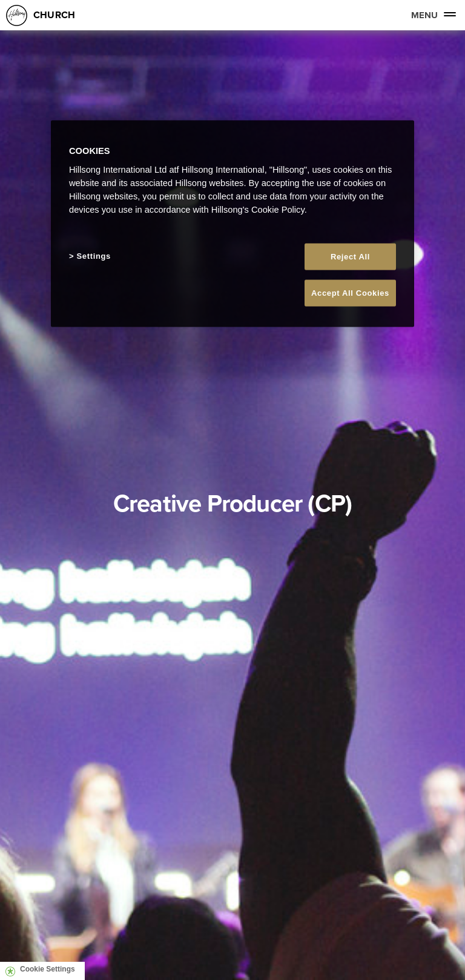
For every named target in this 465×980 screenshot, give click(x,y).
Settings (94, 256)
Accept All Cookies (350, 293)
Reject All (350, 257)
